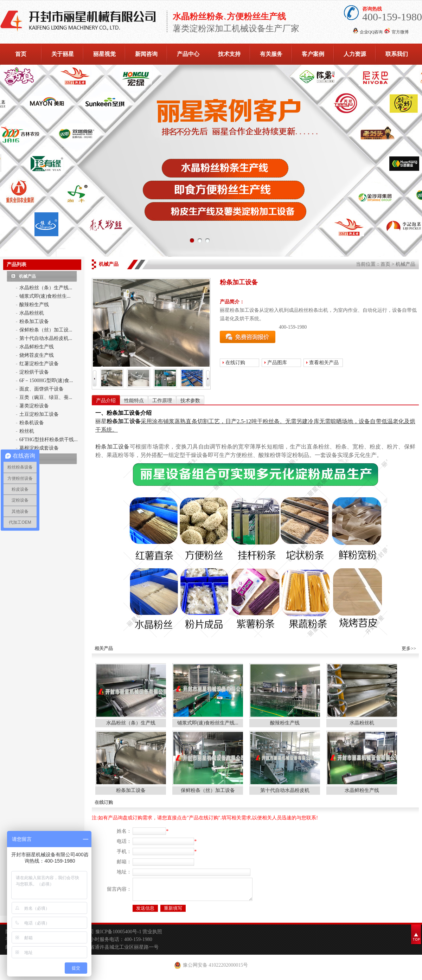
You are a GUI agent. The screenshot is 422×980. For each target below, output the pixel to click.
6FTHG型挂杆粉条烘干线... (49, 440)
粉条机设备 (32, 423)
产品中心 (188, 54)
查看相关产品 (324, 363)
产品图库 (277, 363)
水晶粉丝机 (32, 313)
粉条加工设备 (34, 321)
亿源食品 (27, 459)
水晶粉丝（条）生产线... (46, 288)
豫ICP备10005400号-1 (119, 936)
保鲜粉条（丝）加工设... (46, 330)
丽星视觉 (104, 54)
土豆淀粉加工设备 (39, 414)
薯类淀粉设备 (34, 406)
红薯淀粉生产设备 (39, 364)
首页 (21, 54)
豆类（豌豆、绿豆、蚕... (46, 397)
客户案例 (313, 54)
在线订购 (235, 363)
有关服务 (271, 54)
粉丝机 (27, 431)
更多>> (409, 648)
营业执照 (152, 936)
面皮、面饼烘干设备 (41, 389)
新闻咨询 (146, 54)
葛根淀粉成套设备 (39, 448)
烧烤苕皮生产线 (37, 355)
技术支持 (229, 54)
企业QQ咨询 (371, 32)
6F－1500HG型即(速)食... (46, 381)
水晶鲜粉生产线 (37, 347)
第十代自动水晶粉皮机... (46, 338)
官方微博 (400, 32)
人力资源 (355, 54)
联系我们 (397, 54)
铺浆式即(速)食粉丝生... (45, 296)
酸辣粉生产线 (34, 305)
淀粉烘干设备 (34, 372)
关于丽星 (63, 54)
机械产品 (27, 276)
